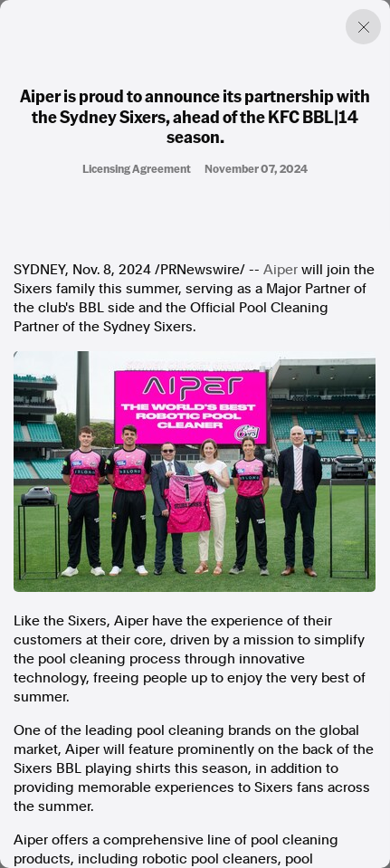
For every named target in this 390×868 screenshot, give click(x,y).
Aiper (281, 270)
